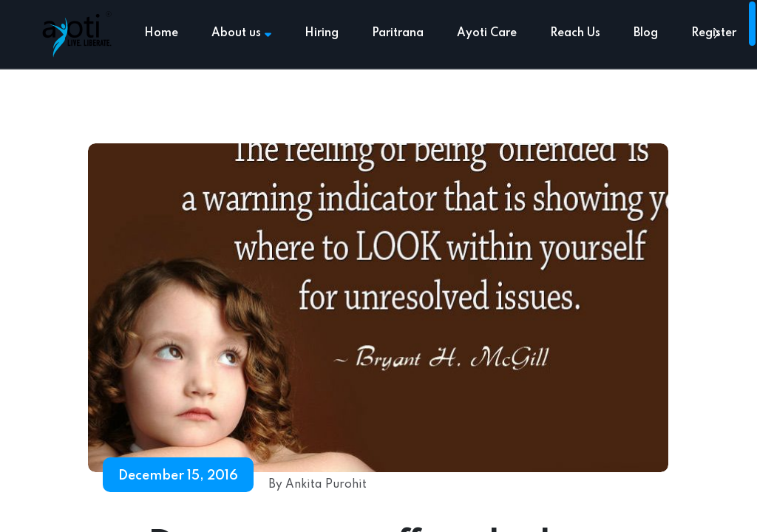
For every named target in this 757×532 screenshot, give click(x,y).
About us (241, 33)
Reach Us (575, 33)
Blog (646, 33)
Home (161, 33)
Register (714, 33)
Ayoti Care (487, 33)
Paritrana (398, 33)
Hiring (322, 33)
